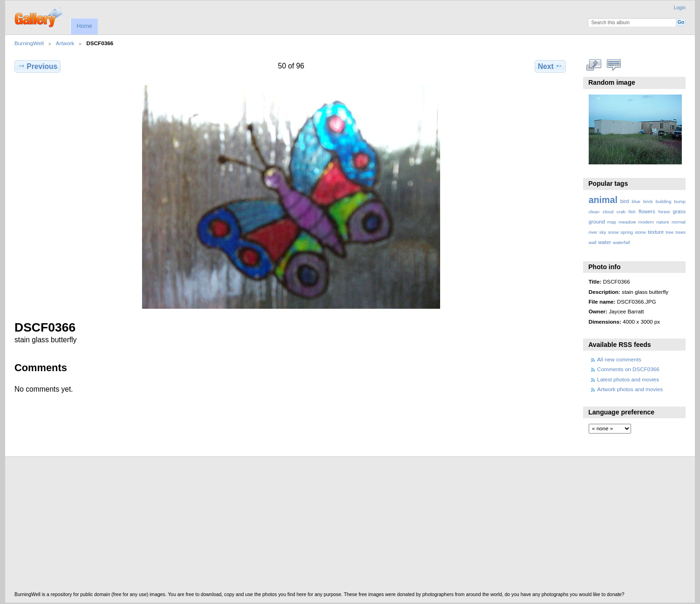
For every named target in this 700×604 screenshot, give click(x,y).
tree (669, 232)
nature (663, 222)
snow (613, 232)
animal (603, 200)
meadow (627, 222)
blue (636, 201)
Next (550, 66)
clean (594, 212)
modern (646, 222)
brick (648, 201)
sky (603, 232)
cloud (608, 212)
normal (679, 222)
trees (680, 232)
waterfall (622, 242)
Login (680, 8)
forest (664, 212)
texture (656, 232)
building (664, 201)
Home (84, 26)
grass (679, 211)
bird (625, 201)
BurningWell (29, 43)
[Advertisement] (294, 527)
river (593, 232)
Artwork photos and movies (630, 389)
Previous (37, 66)
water (605, 242)
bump (680, 201)
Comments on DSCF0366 (628, 369)
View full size (594, 65)
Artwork (65, 43)
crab (621, 212)
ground (597, 222)
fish (632, 212)
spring (627, 232)
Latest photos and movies (628, 379)
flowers (647, 211)
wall (593, 242)
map (612, 222)
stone (640, 232)
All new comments (619, 359)
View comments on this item (614, 65)
